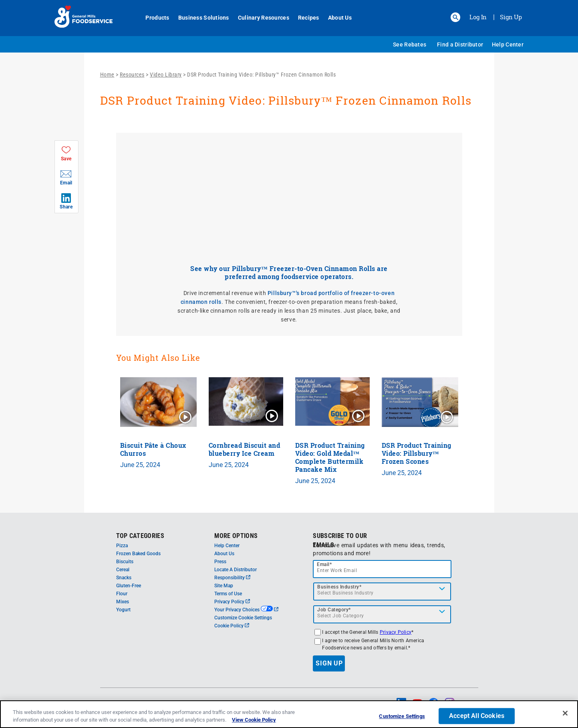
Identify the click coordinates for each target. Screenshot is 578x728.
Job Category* (334, 610)
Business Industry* (339, 587)
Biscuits (125, 562)
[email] (382, 569)
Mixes (123, 602)
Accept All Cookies (477, 716)
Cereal (123, 570)
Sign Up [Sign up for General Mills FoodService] (511, 17)
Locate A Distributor (236, 570)
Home (107, 75)
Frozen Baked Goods (138, 554)
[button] (455, 17)
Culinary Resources (259, 18)
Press (220, 562)
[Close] (565, 713)
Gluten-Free (129, 586)
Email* (324, 564)
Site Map (224, 586)
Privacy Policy (232, 602)
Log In (478, 17)
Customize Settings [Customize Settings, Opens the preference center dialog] (402, 717)
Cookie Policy (232, 626)
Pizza (122, 546)
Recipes (304, 18)
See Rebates (410, 44)
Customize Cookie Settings (243, 618)
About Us (335, 18)
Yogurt (123, 610)
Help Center (508, 44)
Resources (132, 75)
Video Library (166, 75)
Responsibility (232, 578)
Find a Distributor (460, 44)
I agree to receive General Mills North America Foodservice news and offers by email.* (373, 644)
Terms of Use (228, 594)
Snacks (124, 578)
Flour (122, 594)
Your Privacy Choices (246, 610)
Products (153, 18)
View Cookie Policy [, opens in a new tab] (254, 720)
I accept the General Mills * (368, 632)
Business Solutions (199, 18)
